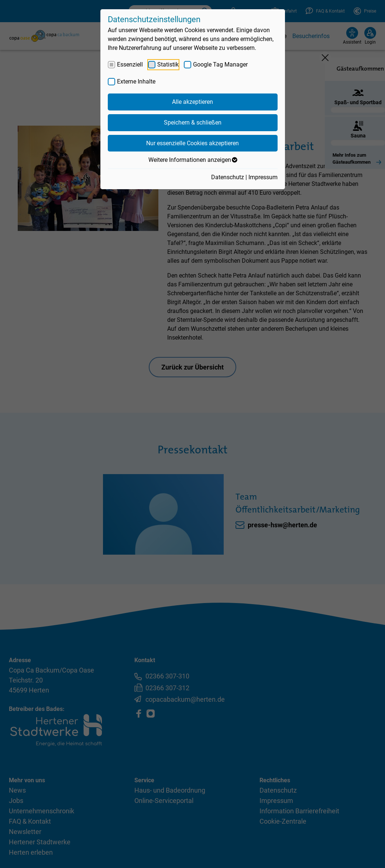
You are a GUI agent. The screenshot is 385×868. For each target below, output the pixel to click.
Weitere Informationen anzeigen (192, 160)
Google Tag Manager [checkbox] (220, 64)
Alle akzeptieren (192, 102)
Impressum (263, 177)
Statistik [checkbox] (168, 64)
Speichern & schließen (193, 122)
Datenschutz (228, 177)
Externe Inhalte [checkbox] (136, 81)
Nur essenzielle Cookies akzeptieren (192, 143)
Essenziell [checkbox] (130, 64)
